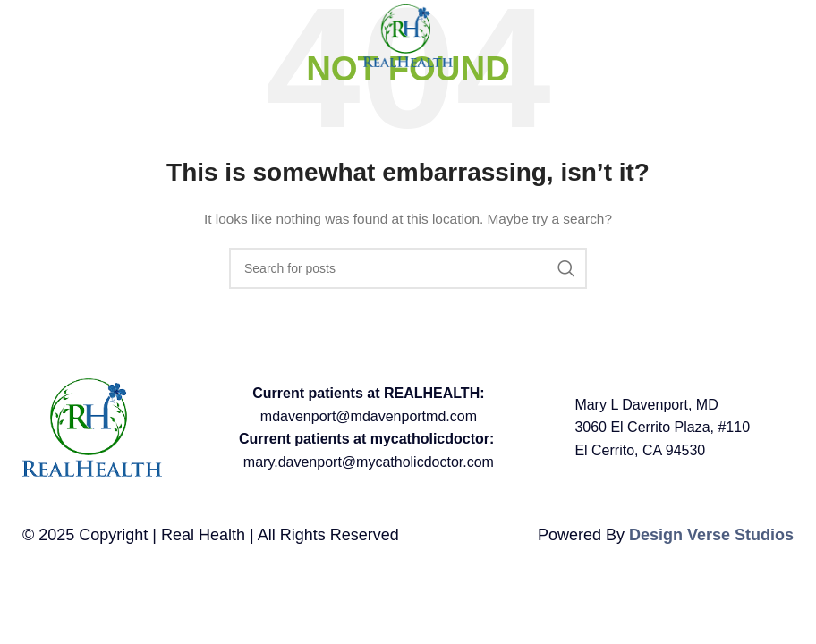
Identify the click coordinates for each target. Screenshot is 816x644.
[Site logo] (408, 35)
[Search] (408, 268)
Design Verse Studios (711, 535)
